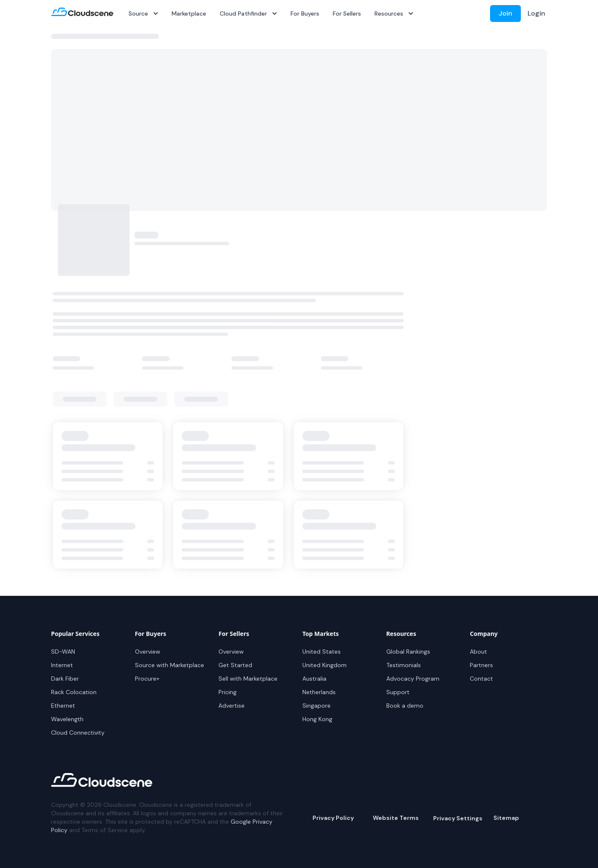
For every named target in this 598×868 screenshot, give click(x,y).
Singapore (317, 706)
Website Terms (396, 818)
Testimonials (404, 665)
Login (536, 13)
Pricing (228, 692)
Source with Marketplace (170, 665)
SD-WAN (63, 652)
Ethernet (63, 706)
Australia (314, 679)
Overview (148, 652)
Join (505, 13)
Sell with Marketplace (248, 679)
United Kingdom (325, 665)
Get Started (235, 665)
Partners (481, 665)
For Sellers (347, 14)
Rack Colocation (74, 692)
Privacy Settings (458, 818)
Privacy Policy (333, 818)
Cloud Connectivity (78, 733)
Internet (62, 665)
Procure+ (147, 679)
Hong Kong (317, 719)
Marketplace (189, 14)
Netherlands (319, 692)
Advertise (232, 706)
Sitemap (506, 818)
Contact (481, 679)
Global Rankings (408, 652)
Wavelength (67, 719)
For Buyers (305, 14)
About (478, 652)
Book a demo (405, 706)
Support (398, 692)
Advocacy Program (413, 679)
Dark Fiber (65, 679)
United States (322, 652)
